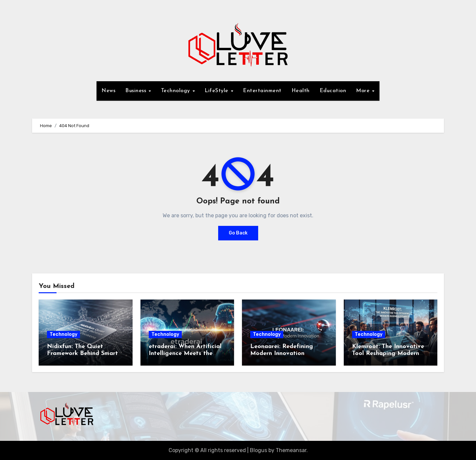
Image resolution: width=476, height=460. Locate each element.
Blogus (258, 450)
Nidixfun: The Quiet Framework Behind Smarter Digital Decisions (85, 354)
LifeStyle (217, 91)
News (108, 91)
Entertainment (262, 91)
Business (137, 91)
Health (301, 91)
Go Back (238, 233)
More (364, 91)
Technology (177, 91)
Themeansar (291, 450)
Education (333, 91)
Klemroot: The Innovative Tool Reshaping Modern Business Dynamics (388, 354)
